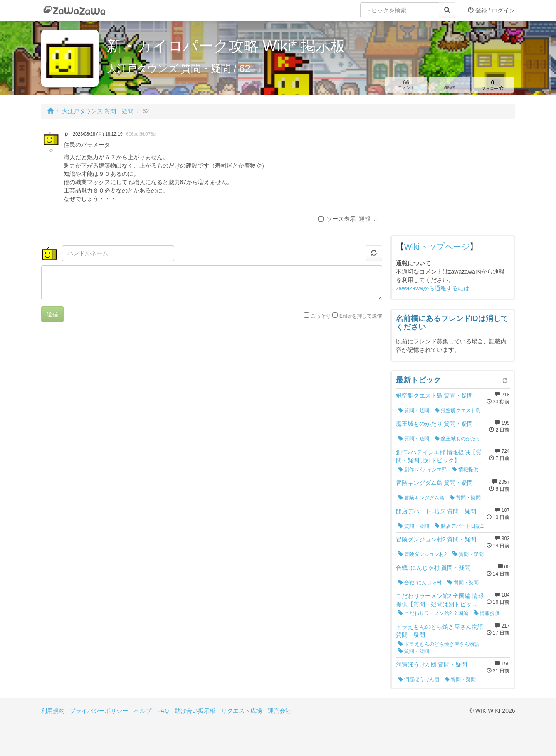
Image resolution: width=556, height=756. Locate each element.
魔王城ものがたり (458, 439)
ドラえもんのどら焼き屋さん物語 (439, 644)
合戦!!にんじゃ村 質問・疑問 (433, 568)
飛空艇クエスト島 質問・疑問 (435, 395)
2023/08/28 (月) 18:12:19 (98, 134)
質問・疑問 (414, 410)
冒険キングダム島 (421, 498)
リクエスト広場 (242, 711)
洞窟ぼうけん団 (419, 679)
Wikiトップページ (437, 247)
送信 (52, 314)
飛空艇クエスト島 (458, 410)
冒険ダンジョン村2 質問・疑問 (436, 539)
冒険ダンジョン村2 (423, 554)
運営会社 (279, 711)
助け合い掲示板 (195, 711)
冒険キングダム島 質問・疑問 (435, 483)
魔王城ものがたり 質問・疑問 (435, 424)
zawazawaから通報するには (433, 288)
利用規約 (53, 711)
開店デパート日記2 (459, 526)
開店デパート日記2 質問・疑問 (436, 511)
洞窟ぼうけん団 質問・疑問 (432, 665)
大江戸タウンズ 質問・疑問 (98, 111)
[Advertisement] (453, 179)
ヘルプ (143, 711)
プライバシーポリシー (99, 711)
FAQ (163, 711)
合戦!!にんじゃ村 (420, 583)
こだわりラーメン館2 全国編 (433, 613)
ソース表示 (337, 219)
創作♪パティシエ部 (422, 469)
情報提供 (465, 469)
